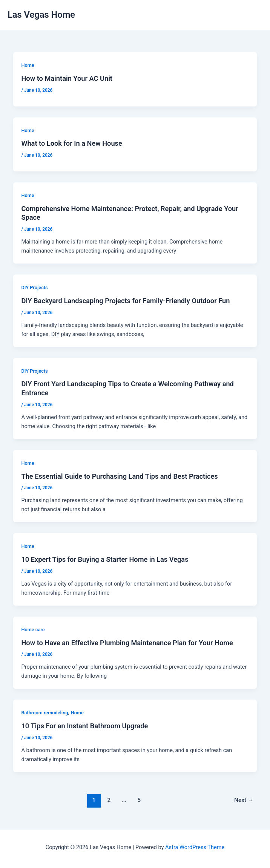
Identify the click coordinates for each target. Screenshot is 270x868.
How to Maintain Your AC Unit (67, 78)
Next (244, 800)
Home (28, 65)
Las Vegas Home (41, 15)
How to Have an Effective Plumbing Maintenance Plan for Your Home (127, 643)
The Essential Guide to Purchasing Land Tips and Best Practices (119, 476)
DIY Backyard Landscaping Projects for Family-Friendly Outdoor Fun (125, 301)
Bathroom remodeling (44, 713)
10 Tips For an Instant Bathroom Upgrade (84, 726)
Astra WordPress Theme (195, 847)
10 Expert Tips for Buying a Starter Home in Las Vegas (105, 559)
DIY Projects (34, 288)
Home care (33, 630)
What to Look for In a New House (71, 143)
